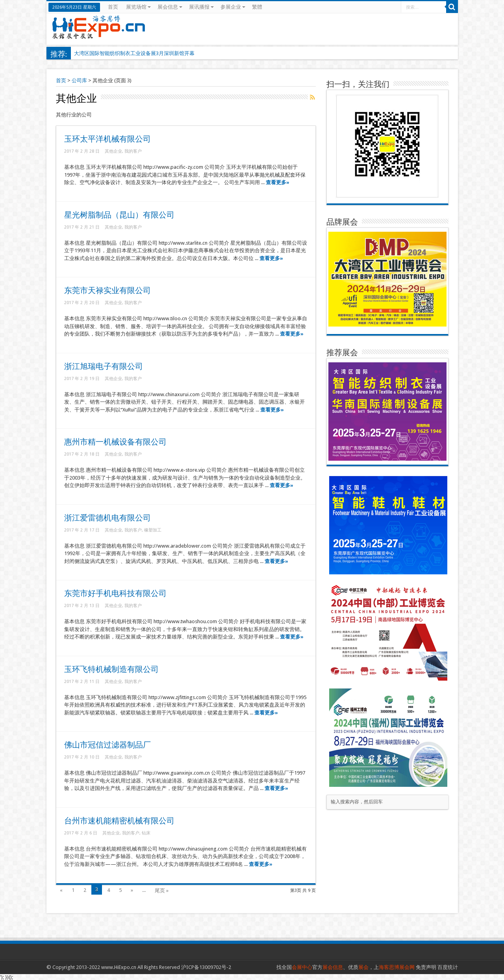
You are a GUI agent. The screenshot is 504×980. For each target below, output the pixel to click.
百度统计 (448, 967)
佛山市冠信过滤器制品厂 (107, 745)
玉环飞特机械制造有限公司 (111, 669)
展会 (363, 967)
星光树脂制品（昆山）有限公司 (119, 215)
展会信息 (170, 7)
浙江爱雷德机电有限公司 (107, 518)
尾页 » (162, 890)
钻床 (146, 833)
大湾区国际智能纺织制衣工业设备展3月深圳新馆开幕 (134, 53)
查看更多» (278, 182)
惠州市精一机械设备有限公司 (115, 442)
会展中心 (302, 967)
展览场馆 (138, 7)
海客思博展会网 (397, 967)
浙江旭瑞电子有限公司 (104, 366)
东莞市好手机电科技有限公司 (115, 593)
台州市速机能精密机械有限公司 (119, 821)
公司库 (79, 80)
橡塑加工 (153, 530)
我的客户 (133, 151)
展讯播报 (201, 7)
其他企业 (113, 151)
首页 (113, 7)
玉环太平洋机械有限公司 (107, 139)
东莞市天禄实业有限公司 (107, 291)
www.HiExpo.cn (119, 967)
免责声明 (426, 967)
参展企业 (233, 7)
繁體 (257, 7)
